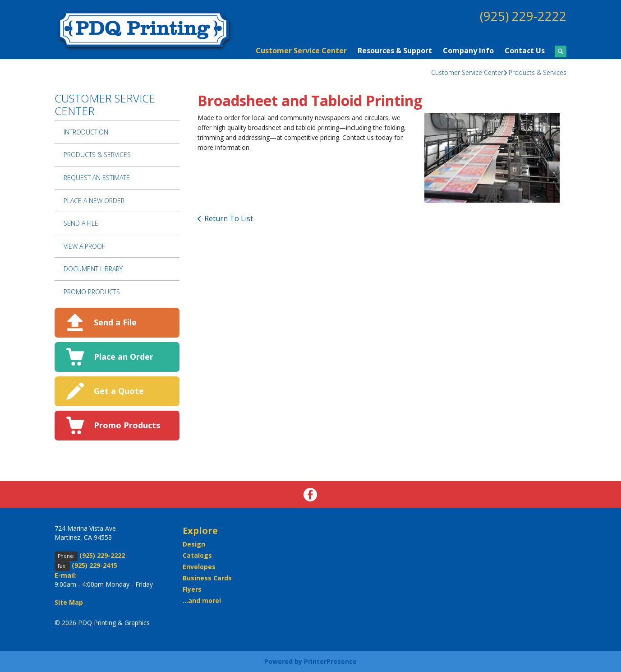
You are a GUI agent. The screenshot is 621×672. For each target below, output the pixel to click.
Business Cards (207, 578)
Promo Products (92, 292)
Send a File (115, 322)
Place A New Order (94, 201)
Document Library (93, 269)
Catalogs (197, 555)
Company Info (468, 51)
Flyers (192, 589)
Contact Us (525, 51)
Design (194, 544)
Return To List (229, 218)
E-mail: (66, 575)
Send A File (81, 223)
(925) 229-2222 (523, 16)
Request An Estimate (97, 178)
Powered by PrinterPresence (310, 661)
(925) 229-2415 (94, 565)
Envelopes (199, 567)
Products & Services (538, 72)
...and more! (202, 600)
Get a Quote (119, 391)
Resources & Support (395, 51)
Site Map (69, 602)
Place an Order (124, 357)
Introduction (86, 132)
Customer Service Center (301, 51)
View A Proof (84, 246)
